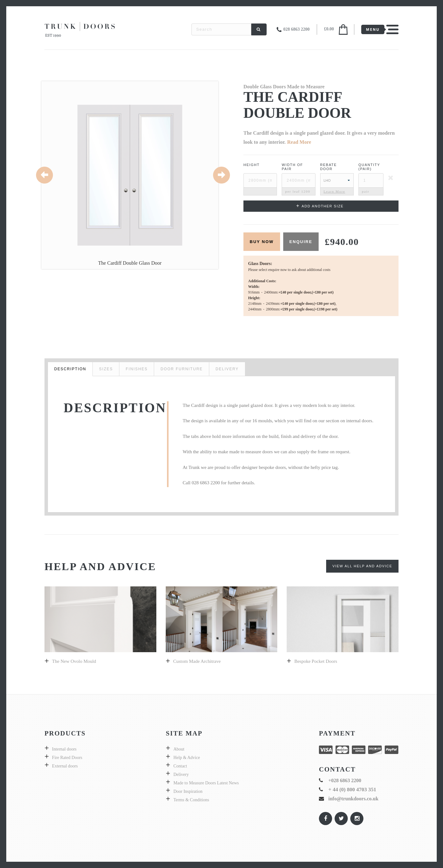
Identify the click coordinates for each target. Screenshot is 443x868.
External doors (65, 766)
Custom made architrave (197, 661)
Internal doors (64, 749)
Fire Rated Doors (67, 758)
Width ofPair (292, 167)
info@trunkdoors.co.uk (353, 799)
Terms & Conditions (191, 800)
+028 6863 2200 (345, 780)
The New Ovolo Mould (74, 661)
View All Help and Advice (362, 566)
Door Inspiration (188, 791)
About (179, 749)
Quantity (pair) (369, 167)
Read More (299, 142)
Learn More (334, 191)
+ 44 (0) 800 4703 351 (352, 790)
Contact (180, 766)
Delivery (181, 774)
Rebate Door (328, 167)
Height (252, 165)
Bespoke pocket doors (316, 661)
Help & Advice (187, 758)
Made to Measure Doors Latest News (206, 783)
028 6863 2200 (296, 29)
